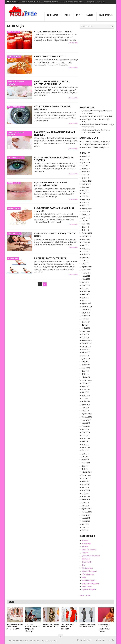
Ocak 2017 (86, 457)
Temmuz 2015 (87, 512)
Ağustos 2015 (87, 509)
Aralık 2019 (86, 365)
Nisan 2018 (86, 426)
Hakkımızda (100, 640)
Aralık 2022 (86, 255)
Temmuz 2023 (87, 233)
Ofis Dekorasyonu (88, 574)
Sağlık (90, 15)
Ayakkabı (85, 547)
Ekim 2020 (86, 334)
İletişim (111, 640)
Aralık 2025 (86, 169)
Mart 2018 (86, 429)
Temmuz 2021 (87, 307)
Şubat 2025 (86, 193)
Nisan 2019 (86, 389)
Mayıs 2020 (86, 350)
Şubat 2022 (86, 285)
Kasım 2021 (86, 294)
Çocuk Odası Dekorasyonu (91, 556)
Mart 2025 (86, 190)
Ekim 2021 (86, 297)
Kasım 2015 (86, 500)
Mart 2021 (86, 319)
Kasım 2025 (86, 172)
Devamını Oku (73, 43)
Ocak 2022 (86, 288)
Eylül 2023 (86, 230)
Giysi (84, 565)
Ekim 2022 (86, 261)
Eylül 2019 (86, 374)
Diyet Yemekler (87, 562)
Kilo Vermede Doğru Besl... (74, 2)
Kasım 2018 (86, 405)
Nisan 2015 (86, 521)
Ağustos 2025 (87, 181)
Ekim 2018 (86, 408)
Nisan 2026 (86, 156)
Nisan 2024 (86, 215)
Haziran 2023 (87, 236)
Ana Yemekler (87, 544)
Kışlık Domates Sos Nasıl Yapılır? (53, 32)
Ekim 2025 (86, 175)
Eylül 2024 (86, 206)
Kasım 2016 (86, 463)
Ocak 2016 (86, 494)
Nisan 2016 (86, 484)
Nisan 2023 (86, 242)
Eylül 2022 (86, 264)
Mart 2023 (86, 245)
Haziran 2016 (87, 478)
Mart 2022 (86, 282)
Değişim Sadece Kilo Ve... (96, 2)
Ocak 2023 (86, 251)
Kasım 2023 (86, 224)
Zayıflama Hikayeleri (89, 590)
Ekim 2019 (86, 371)
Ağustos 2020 (87, 340)
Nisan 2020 (86, 353)
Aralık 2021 (86, 291)
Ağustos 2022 (87, 267)
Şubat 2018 (86, 432)
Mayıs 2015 (86, 518)
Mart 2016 (86, 487)
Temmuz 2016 (87, 475)
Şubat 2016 (86, 490)
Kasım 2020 (86, 331)
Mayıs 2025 (86, 187)
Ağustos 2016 (87, 472)
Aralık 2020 (86, 328)
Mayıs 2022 (86, 276)
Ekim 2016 (86, 466)
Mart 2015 (86, 524)
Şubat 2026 (86, 163)
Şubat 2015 (86, 527)
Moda (67, 15)
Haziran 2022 (87, 273)
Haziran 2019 (87, 383)
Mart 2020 (86, 356)
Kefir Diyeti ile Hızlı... (52, 2)
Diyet (78, 15)
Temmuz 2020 (87, 343)
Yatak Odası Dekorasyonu (91, 583)
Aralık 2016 (86, 460)
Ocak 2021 (86, 325)
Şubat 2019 (86, 395)
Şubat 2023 (86, 248)
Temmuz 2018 (87, 417)
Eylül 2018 (86, 411)
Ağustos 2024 (87, 209)
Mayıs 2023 (86, 239)
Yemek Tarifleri (106, 15)
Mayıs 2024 (86, 212)
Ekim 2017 (86, 445)
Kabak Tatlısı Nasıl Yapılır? (50, 56)
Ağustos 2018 (87, 414)
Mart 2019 (86, 392)
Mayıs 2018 (86, 423)
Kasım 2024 (86, 199)
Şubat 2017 (86, 454)
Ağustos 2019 (87, 377)
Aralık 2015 (86, 497)
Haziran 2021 (87, 310)
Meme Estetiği (85, 595)
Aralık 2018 (86, 402)
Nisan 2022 (86, 279)
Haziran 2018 (87, 420)
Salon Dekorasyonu (89, 580)
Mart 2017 (86, 451)
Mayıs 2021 (86, 313)
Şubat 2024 (86, 218)
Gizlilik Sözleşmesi (84, 640)
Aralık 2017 (86, 438)
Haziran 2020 (87, 346)
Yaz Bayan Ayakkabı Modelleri (92, 144)
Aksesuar (85, 541)
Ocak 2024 (86, 221)
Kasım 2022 (86, 258)
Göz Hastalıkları (87, 568)
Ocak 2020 (86, 362)
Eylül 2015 (86, 506)
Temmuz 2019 (87, 380)
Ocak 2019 (86, 399)
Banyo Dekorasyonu (89, 550)
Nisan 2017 (86, 448)
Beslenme (85, 553)
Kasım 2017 (86, 441)
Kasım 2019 (86, 368)
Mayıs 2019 (86, 386)
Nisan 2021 (86, 316)
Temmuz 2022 (87, 270)
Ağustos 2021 (87, 304)
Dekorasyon (53, 15)
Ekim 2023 (86, 227)
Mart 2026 (86, 160)
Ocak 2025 (86, 196)
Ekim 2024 (86, 202)
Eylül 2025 (86, 178)
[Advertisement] (97, 68)
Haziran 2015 (87, 515)
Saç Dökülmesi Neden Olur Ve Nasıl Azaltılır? (97, 116)
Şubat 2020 (86, 359)
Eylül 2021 (86, 300)
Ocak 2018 (86, 435)
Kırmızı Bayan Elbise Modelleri (92, 147)
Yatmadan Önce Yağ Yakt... (31, 2)
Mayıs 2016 (86, 481)
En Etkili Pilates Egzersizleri (50, 258)
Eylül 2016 (86, 469)
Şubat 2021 (86, 322)
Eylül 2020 (86, 337)
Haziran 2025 (87, 184)
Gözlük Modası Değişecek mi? (92, 141)
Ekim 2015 (86, 503)
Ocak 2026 (86, 166)
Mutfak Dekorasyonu (89, 571)
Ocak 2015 (86, 530)
